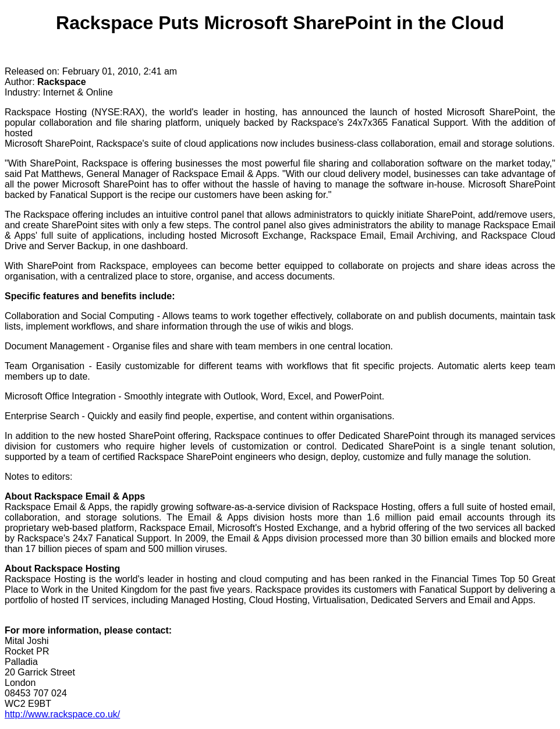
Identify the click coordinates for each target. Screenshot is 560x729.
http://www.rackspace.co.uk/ (62, 714)
